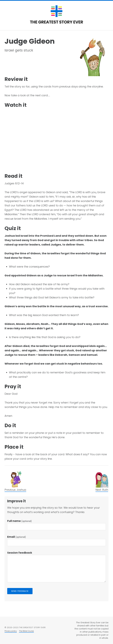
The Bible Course (26, 631)
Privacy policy (11, 631)
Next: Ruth (102, 490)
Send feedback (20, 591)
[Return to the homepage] (56, 23)
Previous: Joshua (15, 490)
